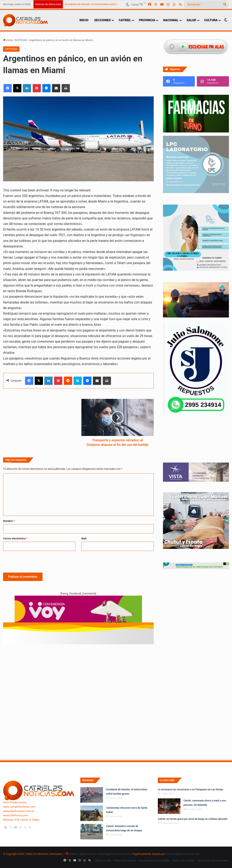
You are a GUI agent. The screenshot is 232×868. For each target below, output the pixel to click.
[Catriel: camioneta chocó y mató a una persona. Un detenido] (169, 806)
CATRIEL (125, 20)
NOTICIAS (21, 40)
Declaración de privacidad (154, 860)
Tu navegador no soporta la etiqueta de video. (196, 443)
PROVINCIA (147, 20)
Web (84, 538)
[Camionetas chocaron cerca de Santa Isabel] (92, 813)
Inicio (8, 40)
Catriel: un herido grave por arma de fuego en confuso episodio (193, 819)
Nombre (9, 521)
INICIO (84, 20)
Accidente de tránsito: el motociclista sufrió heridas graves (100, 4)
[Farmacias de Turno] (196, 132)
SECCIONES (102, 20)
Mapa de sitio (103, 860)
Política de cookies (125, 860)
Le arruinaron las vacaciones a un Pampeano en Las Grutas (190, 790)
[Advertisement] (78, 667)
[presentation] (34, 561)
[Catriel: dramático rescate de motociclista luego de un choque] (92, 832)
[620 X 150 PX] (78, 611)
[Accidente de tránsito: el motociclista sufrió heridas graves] (92, 795)
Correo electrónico (15, 538)
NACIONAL (171, 20)
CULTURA (211, 20)
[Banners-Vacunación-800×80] (196, 568)
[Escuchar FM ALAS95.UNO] (196, 47)
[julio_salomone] (196, 414)
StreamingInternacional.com (183, 854)
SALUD (191, 20)
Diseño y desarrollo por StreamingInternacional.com (100, 854)
